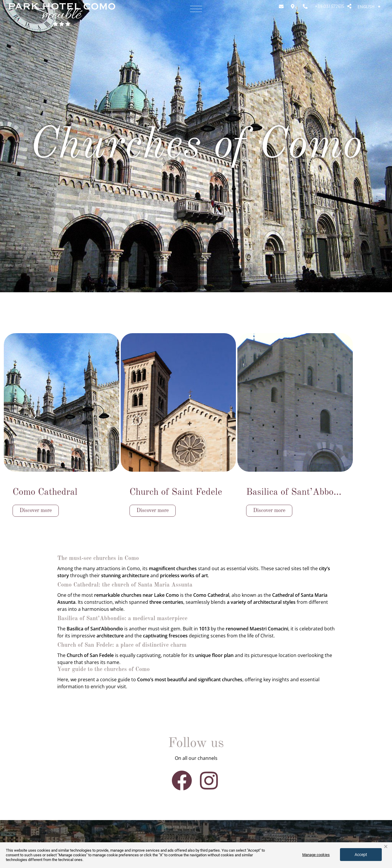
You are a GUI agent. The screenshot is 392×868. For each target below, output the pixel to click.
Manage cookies (316, 855)
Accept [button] (361, 855)
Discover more (36, 511)
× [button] (386, 847)
